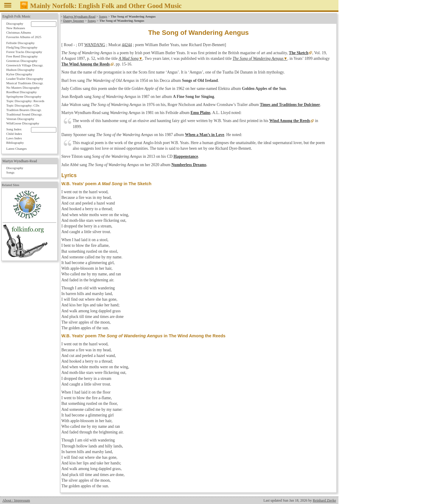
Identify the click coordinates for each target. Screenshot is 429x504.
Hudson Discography (20, 70)
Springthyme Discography (24, 96)
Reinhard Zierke (324, 500)
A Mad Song (129, 58)
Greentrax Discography (22, 61)
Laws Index (14, 138)
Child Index (14, 134)
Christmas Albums (19, 32)
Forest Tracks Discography (24, 52)
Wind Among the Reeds (290, 121)
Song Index (14, 129)
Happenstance (186, 156)
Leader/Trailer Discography (25, 79)
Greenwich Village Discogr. (25, 65)
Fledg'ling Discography (22, 47)
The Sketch (299, 53)
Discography (15, 24)
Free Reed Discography (22, 56)
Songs (103, 16)
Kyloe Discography (19, 74)
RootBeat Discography (21, 92)
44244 (127, 45)
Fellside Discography (20, 43)
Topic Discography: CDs (23, 105)
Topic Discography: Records (25, 101)
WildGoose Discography (23, 123)
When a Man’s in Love (205, 135)
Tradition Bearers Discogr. (24, 110)
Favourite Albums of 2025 (24, 37)
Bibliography (15, 143)
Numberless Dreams (189, 165)
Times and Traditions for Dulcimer (290, 105)
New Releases (16, 28)
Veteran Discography (20, 119)
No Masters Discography (23, 88)
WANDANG (95, 45)
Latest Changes (17, 149)
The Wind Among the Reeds (86, 64)
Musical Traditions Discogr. (25, 83)
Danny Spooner (74, 21)
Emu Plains (201, 113)
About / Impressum (16, 500)
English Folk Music (17, 16)
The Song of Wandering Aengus (258, 58)
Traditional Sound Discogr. (24, 114)
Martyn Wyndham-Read (79, 16)
